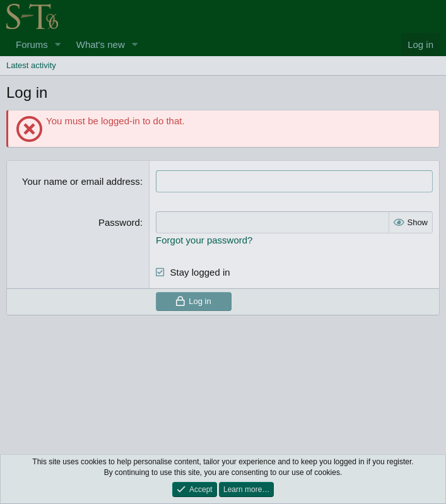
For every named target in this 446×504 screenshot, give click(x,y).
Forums (32, 44)
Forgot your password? (204, 240)
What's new (101, 44)
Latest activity (31, 65)
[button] (58, 44)
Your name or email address (81, 181)
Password (119, 222)
